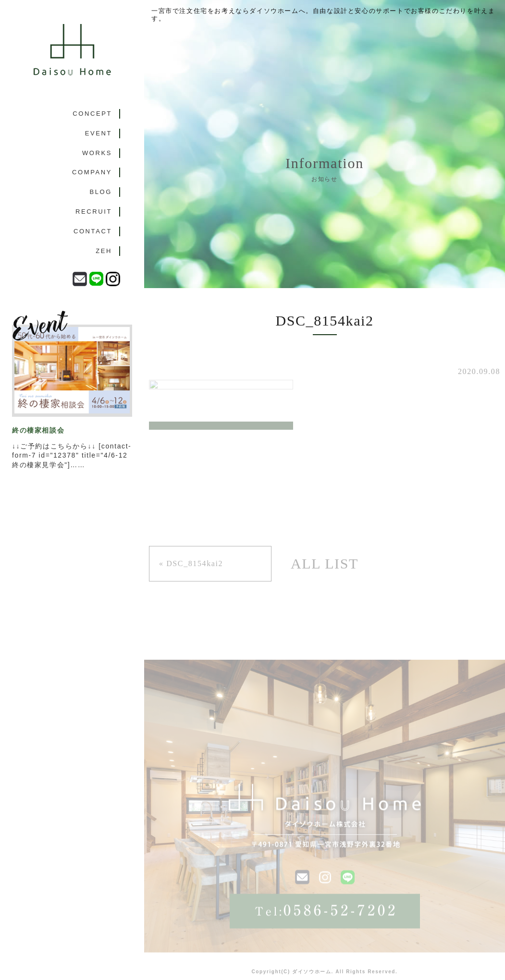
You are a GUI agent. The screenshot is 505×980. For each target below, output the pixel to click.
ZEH (104, 251)
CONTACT (93, 231)
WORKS (97, 153)
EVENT (99, 133)
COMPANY (92, 172)
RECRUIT (94, 212)
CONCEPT (92, 114)
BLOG (101, 192)
